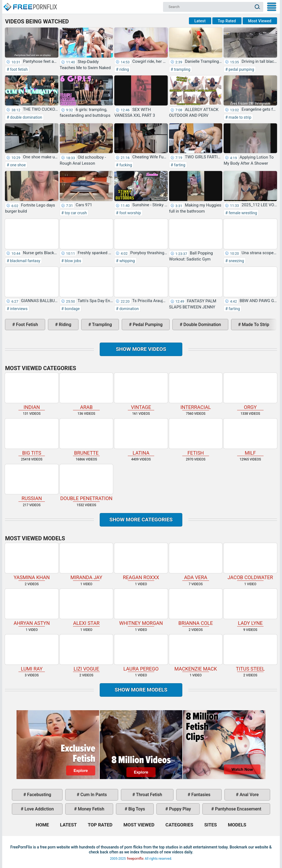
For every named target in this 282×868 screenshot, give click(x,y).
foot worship (130, 213)
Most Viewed (260, 21)
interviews (18, 309)
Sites (211, 825)
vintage (141, 391)
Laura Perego (141, 653)
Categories (179, 825)
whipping (127, 261)
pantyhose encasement (238, 809)
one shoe (17, 165)
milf (250, 437)
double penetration (86, 483)
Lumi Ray (32, 653)
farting (179, 165)
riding (124, 69)
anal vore (249, 795)
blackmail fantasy (25, 261)
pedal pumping (241, 69)
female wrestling (242, 213)
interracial (196, 391)
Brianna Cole (196, 607)
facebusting (39, 795)
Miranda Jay (86, 562)
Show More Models (141, 690)
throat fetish (148, 795)
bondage (72, 309)
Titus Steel (250, 653)
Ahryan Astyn (32, 607)
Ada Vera (196, 562)
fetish (196, 437)
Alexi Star (86, 607)
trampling (182, 69)
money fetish (91, 809)
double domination (26, 117)
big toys (136, 809)
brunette (86, 437)
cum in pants (93, 795)
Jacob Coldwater (250, 562)
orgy (250, 391)
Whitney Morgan (141, 607)
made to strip (240, 117)
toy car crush (75, 213)
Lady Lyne (250, 607)
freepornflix (135, 859)
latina (141, 437)
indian (32, 391)
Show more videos (141, 349)
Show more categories (141, 520)
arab (86, 391)
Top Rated (227, 21)
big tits (32, 437)
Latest (200, 21)
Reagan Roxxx (141, 562)
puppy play (179, 809)
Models (237, 825)
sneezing (236, 261)
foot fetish (18, 69)
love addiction (39, 809)
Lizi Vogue (86, 653)
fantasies (200, 795)
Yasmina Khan (32, 562)
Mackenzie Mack (196, 653)
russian (32, 483)
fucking (125, 165)
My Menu (272, 7)
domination (129, 309)
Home (30, 4)
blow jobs (72, 261)
